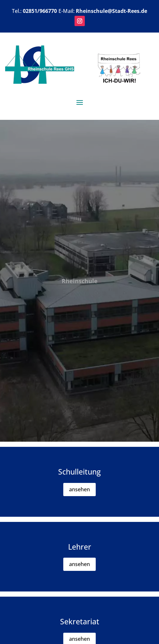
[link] (40, 82)
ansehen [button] (79, 489)
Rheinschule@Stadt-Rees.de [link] (111, 11)
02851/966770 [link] (40, 11)
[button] (80, 21)
